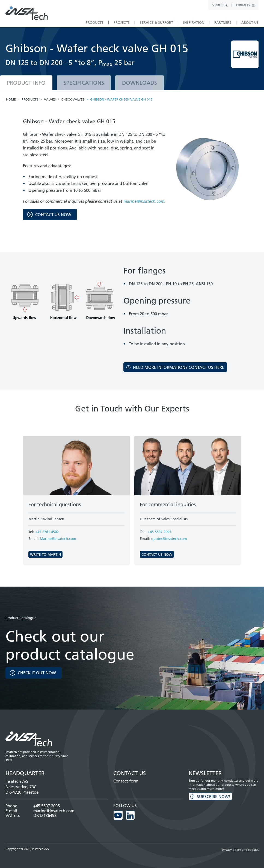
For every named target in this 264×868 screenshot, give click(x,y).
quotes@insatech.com (169, 539)
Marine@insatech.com (58, 539)
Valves (50, 99)
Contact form (126, 781)
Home (11, 99)
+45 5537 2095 (159, 532)
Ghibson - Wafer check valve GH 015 (121, 99)
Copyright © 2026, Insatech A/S (27, 849)
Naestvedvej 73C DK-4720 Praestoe (22, 789)
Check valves (73, 99)
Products (30, 99)
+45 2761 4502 (47, 532)
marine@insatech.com (144, 201)
